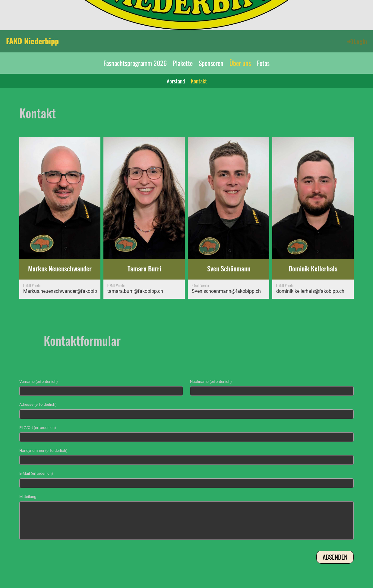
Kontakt (199, 81)
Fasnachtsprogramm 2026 (135, 63)
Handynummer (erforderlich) (43, 450)
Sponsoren (211, 63)
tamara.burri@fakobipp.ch (135, 291)
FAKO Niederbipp (32, 41)
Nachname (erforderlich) (211, 382)
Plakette (183, 63)
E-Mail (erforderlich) (36, 473)
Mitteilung (28, 497)
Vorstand (176, 81)
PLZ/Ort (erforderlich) (38, 428)
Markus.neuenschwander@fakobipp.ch (65, 291)
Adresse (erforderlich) (38, 404)
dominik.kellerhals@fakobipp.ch (310, 291)
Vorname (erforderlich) (39, 382)
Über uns (240, 63)
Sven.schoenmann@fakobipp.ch (226, 291)
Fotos (263, 63)
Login (356, 41)
